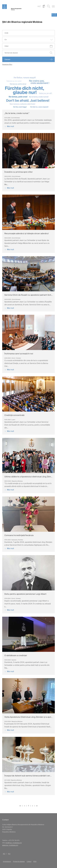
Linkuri (29, 861)
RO (4, 854)
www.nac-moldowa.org (10, 845)
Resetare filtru (7, 64)
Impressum (7, 861)
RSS (35, 861)
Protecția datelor (19, 861)
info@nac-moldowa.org (14, 843)
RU (9, 854)
